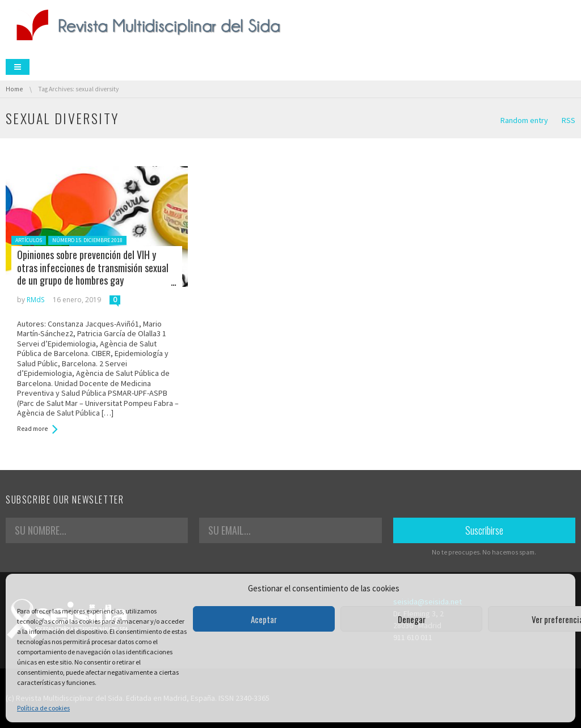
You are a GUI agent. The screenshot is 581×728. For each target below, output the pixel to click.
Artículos (29, 240)
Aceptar (264, 619)
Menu (18, 67)
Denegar (412, 619)
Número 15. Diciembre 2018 (87, 240)
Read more (32, 429)
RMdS (35, 300)
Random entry (524, 120)
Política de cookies (43, 708)
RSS (569, 120)
